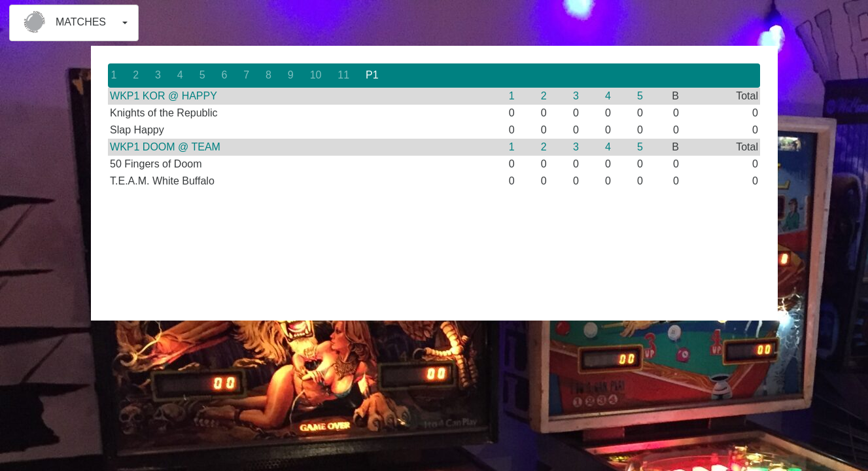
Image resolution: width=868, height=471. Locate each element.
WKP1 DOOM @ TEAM (165, 147)
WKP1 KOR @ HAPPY (164, 96)
